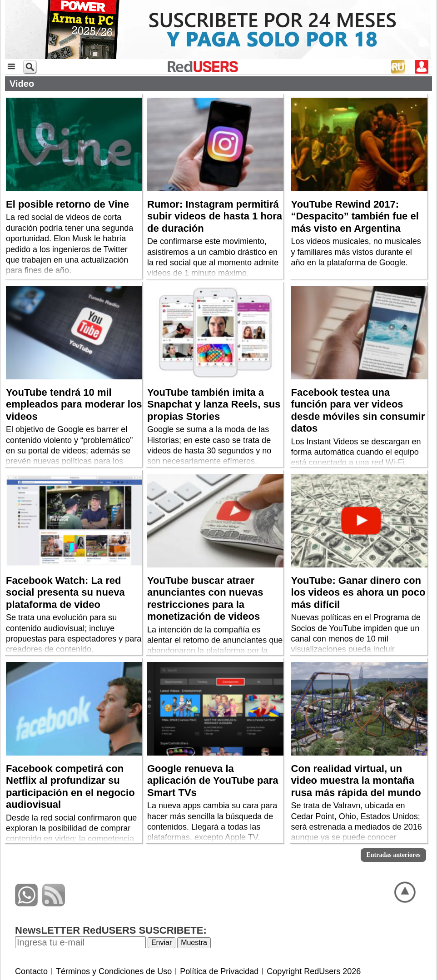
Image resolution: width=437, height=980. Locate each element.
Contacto (31, 971)
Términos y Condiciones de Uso (114, 971)
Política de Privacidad (219, 971)
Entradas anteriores (393, 855)
